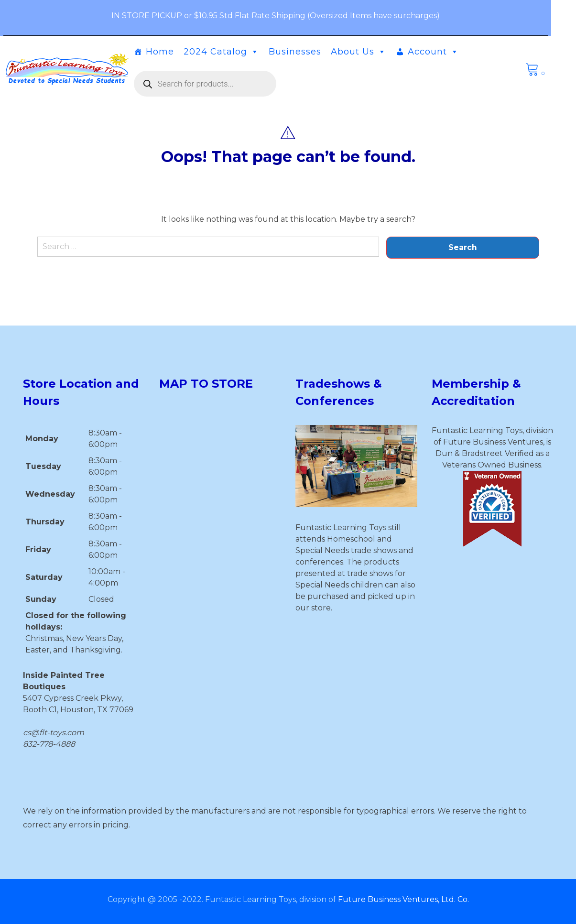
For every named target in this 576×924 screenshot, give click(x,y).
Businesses (307, 52)
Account (446, 52)
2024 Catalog (234, 52)
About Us (371, 52)
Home (172, 52)
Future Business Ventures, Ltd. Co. (403, 899)
